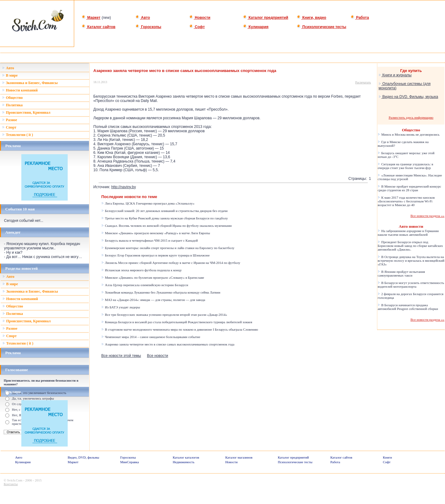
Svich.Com (15, 480)
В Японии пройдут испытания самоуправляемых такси (401, 273)
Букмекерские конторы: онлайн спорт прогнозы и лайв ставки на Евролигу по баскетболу (168, 248)
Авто (143, 18)
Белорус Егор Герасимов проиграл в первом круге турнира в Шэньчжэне (156, 255)
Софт (197, 27)
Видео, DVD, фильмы (83, 457)
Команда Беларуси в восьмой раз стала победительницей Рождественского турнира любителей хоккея (177, 322)
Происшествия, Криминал (26, 112)
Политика (12, 105)
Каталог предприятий (266, 18)
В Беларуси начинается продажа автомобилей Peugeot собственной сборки (408, 307)
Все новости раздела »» (427, 216)
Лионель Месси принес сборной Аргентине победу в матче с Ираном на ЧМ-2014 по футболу (171, 263)
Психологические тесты (321, 27)
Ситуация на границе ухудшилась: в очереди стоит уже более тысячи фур (405, 166)
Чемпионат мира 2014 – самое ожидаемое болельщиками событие (151, 337)
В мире (10, 75)
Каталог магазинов (239, 457)
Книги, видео (311, 18)
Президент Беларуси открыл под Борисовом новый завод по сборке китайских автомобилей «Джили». (410, 246)
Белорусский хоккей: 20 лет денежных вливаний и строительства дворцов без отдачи (165, 211)
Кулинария (256, 27)
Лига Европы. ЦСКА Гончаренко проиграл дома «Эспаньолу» (148, 203)
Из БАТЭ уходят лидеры (121, 307)
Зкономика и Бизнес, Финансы (30, 83)
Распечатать (363, 82)
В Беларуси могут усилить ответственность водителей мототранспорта (411, 285)
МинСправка (129, 462)
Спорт (9, 127)
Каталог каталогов (186, 457)
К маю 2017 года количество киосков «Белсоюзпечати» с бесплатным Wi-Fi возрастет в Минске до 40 (406, 201)
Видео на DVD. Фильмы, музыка (408, 97)
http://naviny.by (124, 187)
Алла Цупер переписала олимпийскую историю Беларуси (145, 285)
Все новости (157, 356)
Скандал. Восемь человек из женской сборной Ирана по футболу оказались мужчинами (167, 226)
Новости (200, 18)
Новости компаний (20, 90)
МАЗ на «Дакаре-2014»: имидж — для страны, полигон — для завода (153, 300)
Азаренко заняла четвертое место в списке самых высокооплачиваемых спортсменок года (168, 344)
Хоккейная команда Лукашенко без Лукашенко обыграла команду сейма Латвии (161, 292)
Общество (13, 98)
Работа (360, 18)
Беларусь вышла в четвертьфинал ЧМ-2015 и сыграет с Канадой (150, 240)
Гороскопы (148, 27)
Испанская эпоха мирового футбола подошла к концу (142, 270)
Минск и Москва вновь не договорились (409, 134)
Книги (388, 457)
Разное (10, 120)
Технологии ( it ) (18, 135)
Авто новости (411, 226)
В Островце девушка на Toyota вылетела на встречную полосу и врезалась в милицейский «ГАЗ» (411, 260)
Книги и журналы (395, 75)
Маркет (91, 18)
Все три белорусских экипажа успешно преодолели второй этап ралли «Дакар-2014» (164, 315)
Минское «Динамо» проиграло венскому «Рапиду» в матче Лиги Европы (156, 233)
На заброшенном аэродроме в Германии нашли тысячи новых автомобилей (408, 233)
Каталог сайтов (98, 27)
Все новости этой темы (121, 356)
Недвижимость (184, 462)
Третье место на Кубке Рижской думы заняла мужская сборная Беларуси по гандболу (165, 218)
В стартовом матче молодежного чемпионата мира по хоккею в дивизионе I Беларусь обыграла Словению (180, 329)
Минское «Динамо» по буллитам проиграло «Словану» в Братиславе (153, 277)
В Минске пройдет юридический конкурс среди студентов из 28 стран (409, 188)
